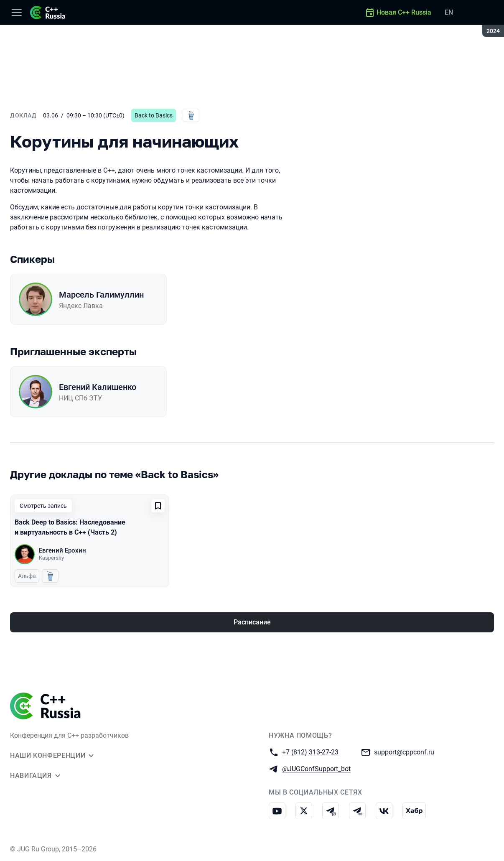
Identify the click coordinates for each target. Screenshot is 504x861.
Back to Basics (154, 115)
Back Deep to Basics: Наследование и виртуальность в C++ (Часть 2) (70, 527)
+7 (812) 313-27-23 (310, 752)
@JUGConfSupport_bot (316, 768)
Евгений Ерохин (62, 550)
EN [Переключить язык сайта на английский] (449, 12)
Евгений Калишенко (98, 387)
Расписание (252, 622)
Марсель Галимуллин (101, 295)
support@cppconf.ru (404, 752)
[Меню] (17, 13)
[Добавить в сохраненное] (158, 506)
